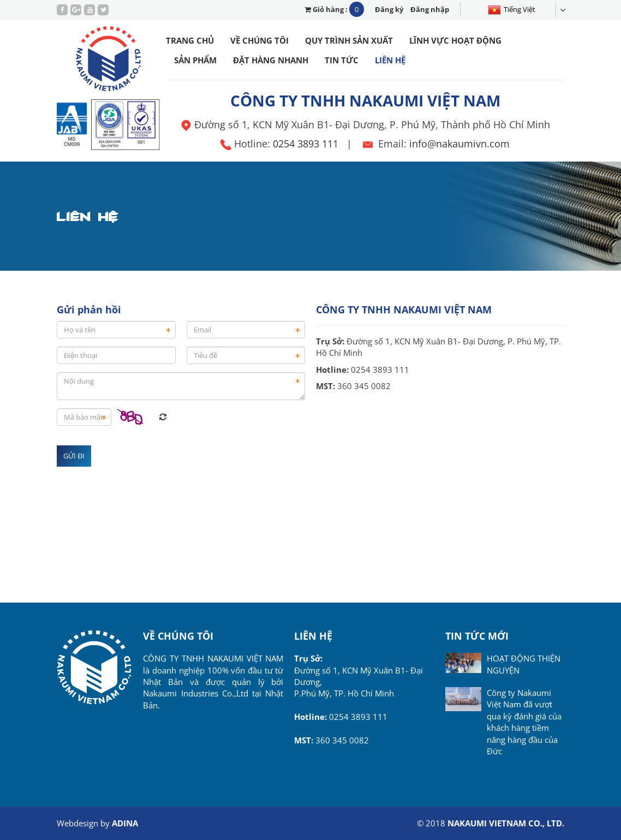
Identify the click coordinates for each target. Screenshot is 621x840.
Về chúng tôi (259, 40)
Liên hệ (390, 60)
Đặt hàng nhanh (271, 60)
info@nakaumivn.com (459, 144)
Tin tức (342, 60)
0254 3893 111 (306, 144)
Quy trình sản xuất (349, 40)
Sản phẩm (195, 60)
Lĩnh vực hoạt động (455, 40)
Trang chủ (190, 40)
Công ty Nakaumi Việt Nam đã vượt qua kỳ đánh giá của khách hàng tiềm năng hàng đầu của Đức (524, 722)
